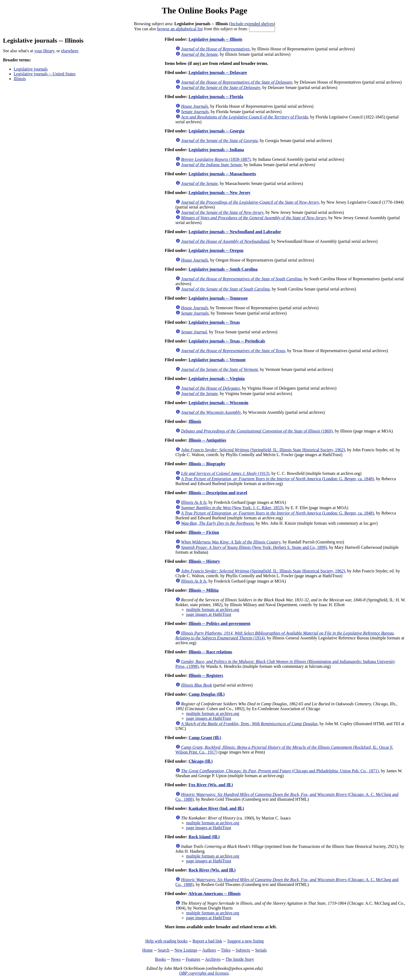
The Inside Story (240, 959)
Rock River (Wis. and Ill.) (212, 870)
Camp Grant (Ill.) (205, 738)
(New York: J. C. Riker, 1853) (232, 508)
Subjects (243, 950)
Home (148, 950)
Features (193, 959)
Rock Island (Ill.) (204, 837)
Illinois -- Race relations (210, 652)
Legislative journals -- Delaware (218, 72)
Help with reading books (166, 941)
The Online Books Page (204, 10)
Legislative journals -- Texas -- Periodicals (227, 341)
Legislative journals (31, 69)
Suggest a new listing (246, 941)
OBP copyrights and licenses (204, 973)
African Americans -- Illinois (215, 894)
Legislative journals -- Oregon (216, 250)
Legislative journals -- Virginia (216, 379)
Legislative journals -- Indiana (216, 150)
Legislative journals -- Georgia (216, 131)
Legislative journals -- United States (45, 74)
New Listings (186, 950)
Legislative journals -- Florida (216, 97)
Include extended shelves (252, 24)
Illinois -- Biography (207, 464)
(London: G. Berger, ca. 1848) (278, 479)
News (176, 959)
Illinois (20, 79)
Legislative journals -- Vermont (217, 360)
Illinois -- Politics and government (219, 623)
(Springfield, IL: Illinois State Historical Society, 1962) (263, 450)
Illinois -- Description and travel (218, 493)
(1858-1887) (216, 159)
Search (164, 950)
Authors (209, 950)
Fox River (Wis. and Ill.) (211, 785)
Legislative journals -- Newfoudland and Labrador (235, 232)
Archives (213, 959)
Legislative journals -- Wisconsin (218, 403)
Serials (261, 950)
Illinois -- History (204, 561)
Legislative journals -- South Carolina (223, 269)
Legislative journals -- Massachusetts (222, 174)
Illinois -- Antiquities (207, 440)
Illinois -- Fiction (204, 532)
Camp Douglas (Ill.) (207, 694)
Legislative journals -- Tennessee (218, 298)
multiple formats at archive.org (213, 610)
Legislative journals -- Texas (214, 322)
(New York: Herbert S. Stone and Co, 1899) (254, 547)
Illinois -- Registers (206, 675)
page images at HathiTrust (209, 614)
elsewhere (70, 51)
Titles (226, 950)
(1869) (257, 431)
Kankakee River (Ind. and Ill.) (216, 808)
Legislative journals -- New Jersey (219, 193)
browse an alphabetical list (180, 29)
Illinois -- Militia (203, 590)
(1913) (225, 473)
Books (160, 959)
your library (44, 51)
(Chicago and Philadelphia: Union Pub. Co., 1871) (280, 771)
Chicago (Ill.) (200, 761)
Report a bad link (207, 941)
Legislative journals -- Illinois (215, 39)
